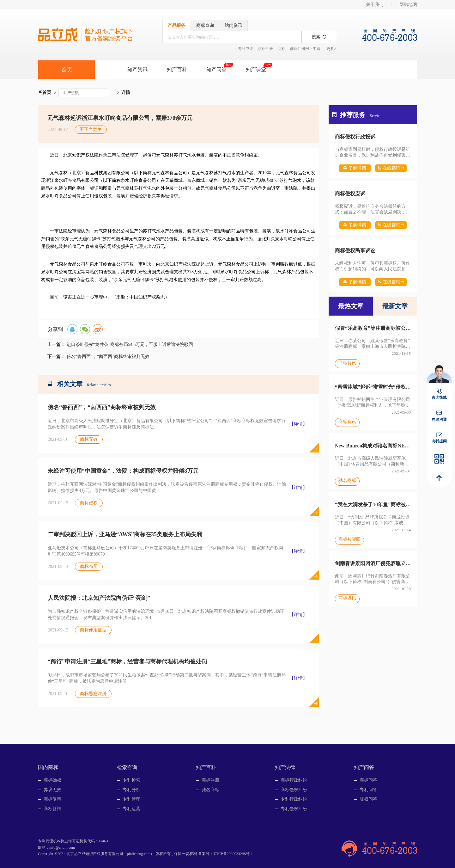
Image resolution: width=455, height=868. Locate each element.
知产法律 (285, 767)
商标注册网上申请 (305, 49)
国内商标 (48, 767)
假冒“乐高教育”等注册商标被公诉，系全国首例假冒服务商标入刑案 (373, 328)
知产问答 (216, 69)
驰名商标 (347, 480)
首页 (45, 92)
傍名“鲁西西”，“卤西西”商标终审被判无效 (108, 357)
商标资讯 (347, 363)
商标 (282, 49)
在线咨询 (391, 168)
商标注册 (265, 49)
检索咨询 (127, 767)
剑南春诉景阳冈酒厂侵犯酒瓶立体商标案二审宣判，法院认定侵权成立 (373, 563)
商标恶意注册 (93, 694)
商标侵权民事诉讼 (355, 251)
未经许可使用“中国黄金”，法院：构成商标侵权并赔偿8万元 (123, 471)
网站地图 (408, 5)
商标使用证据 (93, 630)
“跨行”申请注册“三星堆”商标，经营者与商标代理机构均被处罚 (127, 662)
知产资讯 (137, 69)
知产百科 (177, 69)
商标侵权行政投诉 (355, 137)
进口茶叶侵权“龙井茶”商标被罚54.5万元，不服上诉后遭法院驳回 (130, 345)
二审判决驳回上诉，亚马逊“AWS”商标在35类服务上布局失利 (125, 534)
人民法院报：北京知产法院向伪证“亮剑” (99, 598)
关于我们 (375, 5)
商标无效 (89, 439)
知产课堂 (256, 69)
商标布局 (89, 566)
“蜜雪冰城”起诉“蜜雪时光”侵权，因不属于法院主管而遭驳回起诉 (373, 387)
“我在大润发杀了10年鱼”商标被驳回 (373, 505)
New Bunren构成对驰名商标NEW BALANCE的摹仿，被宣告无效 (373, 446)
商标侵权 (89, 503)
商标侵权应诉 (350, 194)
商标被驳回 (349, 539)
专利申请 (246, 49)
